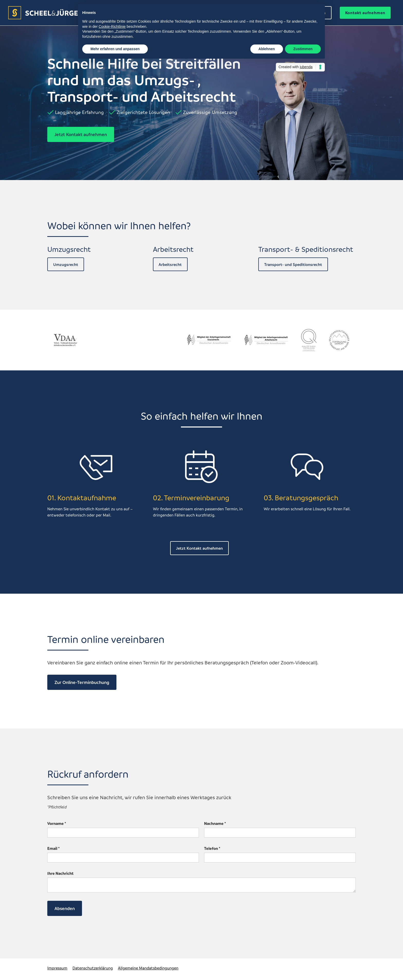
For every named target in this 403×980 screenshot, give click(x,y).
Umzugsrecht (66, 264)
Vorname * (57, 823)
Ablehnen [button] (267, 49)
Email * (53, 848)
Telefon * (212, 848)
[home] (52, 13)
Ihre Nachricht (60, 873)
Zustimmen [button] (303, 49)
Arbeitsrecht (170, 264)
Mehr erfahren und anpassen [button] (115, 49)
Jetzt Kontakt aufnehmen (81, 134)
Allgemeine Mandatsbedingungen (148, 968)
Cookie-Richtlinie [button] (112, 26)
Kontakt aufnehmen (365, 13)
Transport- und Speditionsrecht (293, 264)
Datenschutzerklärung (93, 968)
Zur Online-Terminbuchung (82, 682)
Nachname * (215, 823)
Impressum (57, 968)
